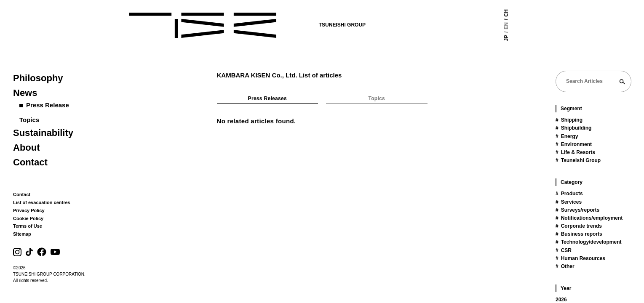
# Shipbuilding (573, 128)
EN (524, 26)
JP (524, 38)
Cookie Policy (28, 218)
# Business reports (579, 234)
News (25, 93)
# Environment (574, 144)
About (27, 148)
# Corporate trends (579, 226)
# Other (565, 266)
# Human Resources (580, 258)
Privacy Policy (29, 210)
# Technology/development (588, 242)
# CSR (564, 250)
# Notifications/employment (589, 218)
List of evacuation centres (42, 202)
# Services (569, 202)
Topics (29, 120)
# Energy (567, 136)
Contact (30, 162)
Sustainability (43, 133)
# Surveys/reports (577, 210)
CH (524, 13)
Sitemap (22, 234)
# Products (569, 194)
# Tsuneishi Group (578, 160)
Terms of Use (28, 226)
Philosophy (38, 78)
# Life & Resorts (575, 152)
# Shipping (569, 120)
